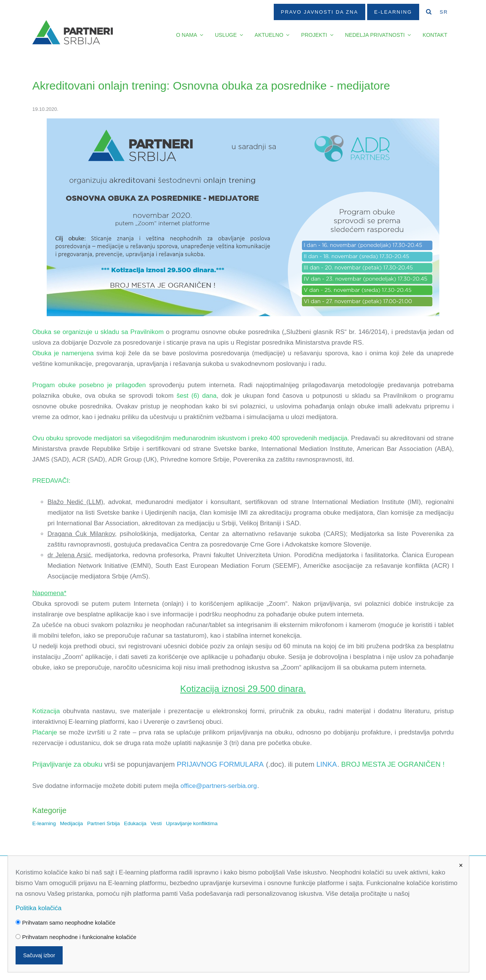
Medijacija (71, 823)
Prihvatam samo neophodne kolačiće (65, 922)
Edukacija (135, 823)
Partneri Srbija (103, 823)
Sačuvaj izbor (39, 955)
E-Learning (393, 12)
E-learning (44, 823)
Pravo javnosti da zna (320, 12)
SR (444, 12)
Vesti (156, 823)
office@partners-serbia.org (219, 786)
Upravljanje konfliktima (192, 823)
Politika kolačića (39, 908)
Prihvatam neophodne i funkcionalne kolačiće (76, 937)
